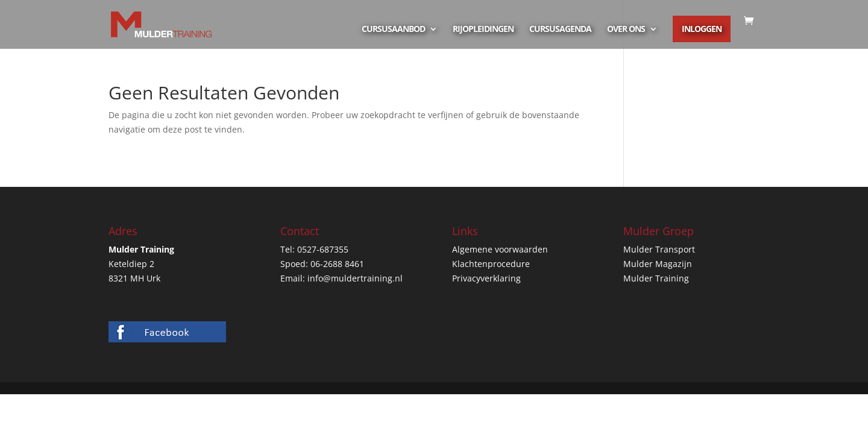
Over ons (626, 30)
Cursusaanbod (393, 30)
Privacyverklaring (486, 278)
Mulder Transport (659, 249)
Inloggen (702, 29)
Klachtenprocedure (491, 264)
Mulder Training (656, 278)
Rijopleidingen (483, 30)
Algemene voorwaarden (500, 249)
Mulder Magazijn (658, 264)
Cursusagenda (560, 30)
